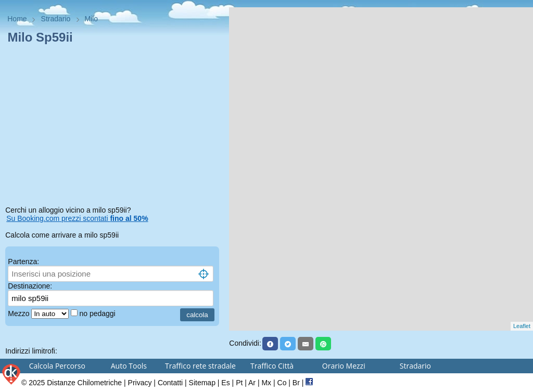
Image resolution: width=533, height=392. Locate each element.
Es (225, 383)
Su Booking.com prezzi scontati (77, 218)
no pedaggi (98, 313)
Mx (266, 383)
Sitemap (202, 383)
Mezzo (20, 313)
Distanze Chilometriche (84, 383)
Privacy (140, 383)
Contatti (170, 383)
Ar (252, 383)
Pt (239, 383)
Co (282, 383)
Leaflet (522, 326)
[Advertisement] (115, 127)
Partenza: (23, 262)
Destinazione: (30, 286)
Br (296, 383)
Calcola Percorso (57, 366)
